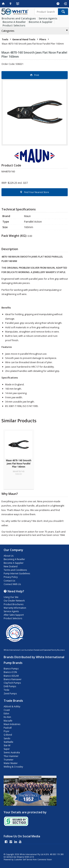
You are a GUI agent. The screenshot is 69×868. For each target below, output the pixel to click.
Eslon (6, 713)
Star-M (7, 745)
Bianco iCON (10, 672)
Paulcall (8, 728)
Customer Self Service (23, 860)
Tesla (6, 690)
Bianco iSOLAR (11, 676)
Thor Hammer (11, 756)
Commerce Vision (45, 860)
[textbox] (46, 12)
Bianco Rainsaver (13, 679)
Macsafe (8, 721)
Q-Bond (8, 735)
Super (7, 749)
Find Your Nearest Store (37, 192)
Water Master (11, 763)
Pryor (7, 731)
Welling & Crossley (13, 767)
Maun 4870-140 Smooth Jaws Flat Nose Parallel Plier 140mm (19, 464)
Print (37, 75)
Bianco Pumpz (11, 669)
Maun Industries (12, 724)
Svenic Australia (12, 752)
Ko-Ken (7, 717)
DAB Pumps (10, 686)
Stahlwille (8, 742)
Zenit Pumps (10, 694)
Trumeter (9, 760)
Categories (8, 31)
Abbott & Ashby (12, 706)
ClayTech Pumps (12, 683)
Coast (7, 710)
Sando (7, 738)
